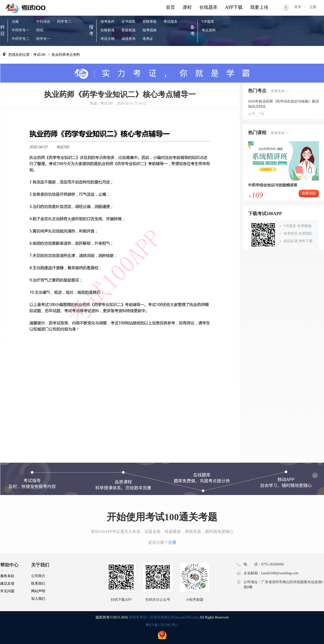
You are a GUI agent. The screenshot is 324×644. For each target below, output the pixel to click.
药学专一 (43, 39)
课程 (187, 7)
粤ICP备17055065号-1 (162, 625)
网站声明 (38, 591)
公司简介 (38, 576)
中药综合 (43, 22)
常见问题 (7, 591)
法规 (15, 22)
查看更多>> (280, 91)
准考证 (148, 39)
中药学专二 (20, 39)
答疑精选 (128, 30)
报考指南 (149, 30)
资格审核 (149, 22)
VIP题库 (208, 22)
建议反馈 (7, 584)
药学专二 (64, 22)
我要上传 (259, 7)
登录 (299, 7)
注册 (311, 7)
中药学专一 (20, 30)
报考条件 (107, 22)
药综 (40, 30)
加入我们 (38, 599)
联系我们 (38, 584)
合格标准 (107, 30)
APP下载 (234, 7)
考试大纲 (107, 39)
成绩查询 (128, 39)
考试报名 (170, 22)
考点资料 (209, 30)
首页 (170, 7)
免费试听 (309, 193)
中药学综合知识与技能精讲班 (273, 185)
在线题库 (208, 7)
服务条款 (7, 576)
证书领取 (128, 22)
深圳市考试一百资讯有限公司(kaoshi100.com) (164, 617)
